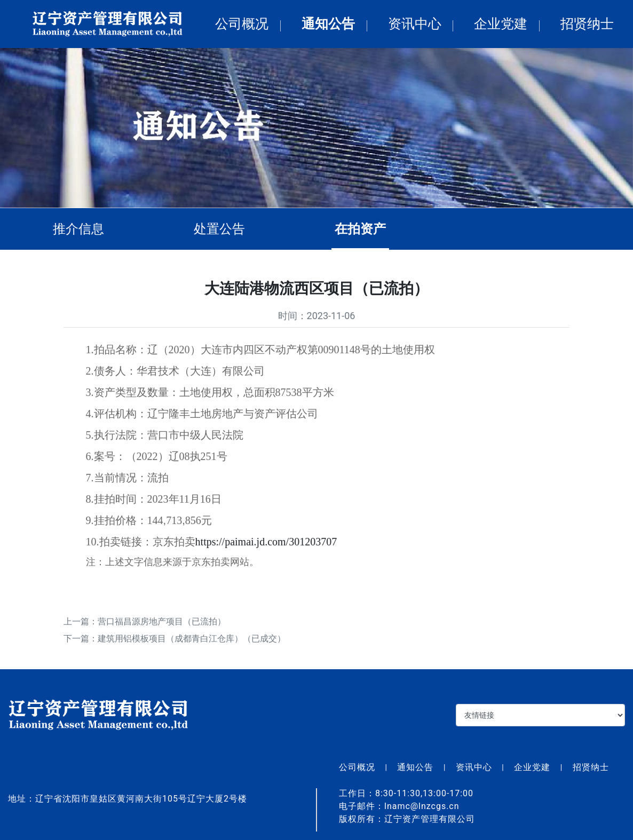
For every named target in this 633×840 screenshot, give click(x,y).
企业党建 (501, 24)
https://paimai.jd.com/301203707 (266, 544)
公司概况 (242, 24)
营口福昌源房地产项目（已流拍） (162, 624)
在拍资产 (363, 229)
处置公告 (222, 229)
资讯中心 (415, 24)
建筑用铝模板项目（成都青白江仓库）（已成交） (192, 641)
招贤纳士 (587, 24)
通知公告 (328, 24)
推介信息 (81, 229)
